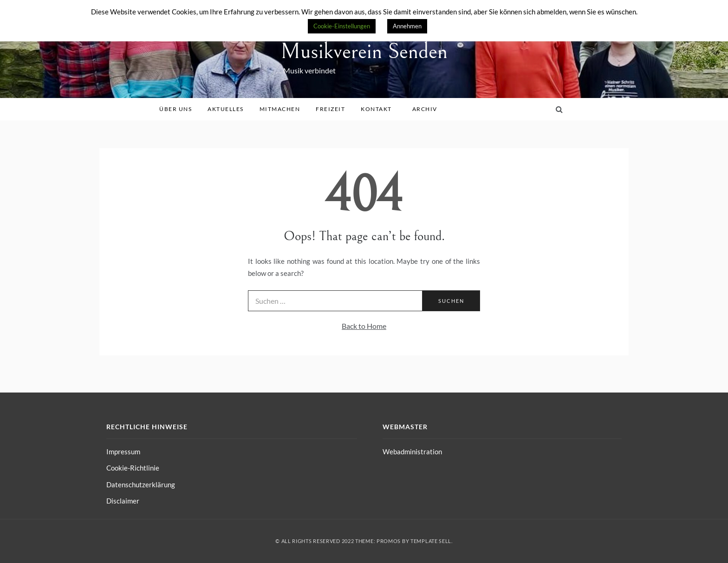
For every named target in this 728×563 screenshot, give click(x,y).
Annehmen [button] (407, 26)
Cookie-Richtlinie (133, 468)
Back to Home (364, 326)
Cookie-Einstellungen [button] (342, 26)
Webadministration (412, 452)
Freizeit (334, 109)
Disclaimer (123, 501)
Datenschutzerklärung (141, 484)
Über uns (179, 109)
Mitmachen (283, 109)
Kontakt (380, 109)
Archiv (428, 109)
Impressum (123, 452)
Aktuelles (229, 109)
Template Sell (431, 541)
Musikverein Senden (364, 51)
